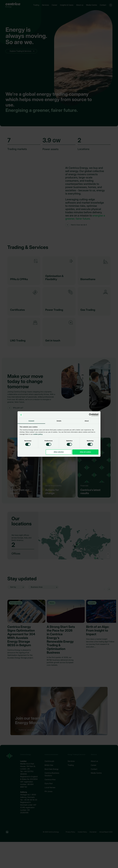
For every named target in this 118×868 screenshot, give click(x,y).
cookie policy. (38, 434)
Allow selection (59, 452)
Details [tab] (59, 421)
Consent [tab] (31, 421)
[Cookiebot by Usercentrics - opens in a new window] (90, 415)
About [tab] (87, 421)
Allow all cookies (85, 452)
